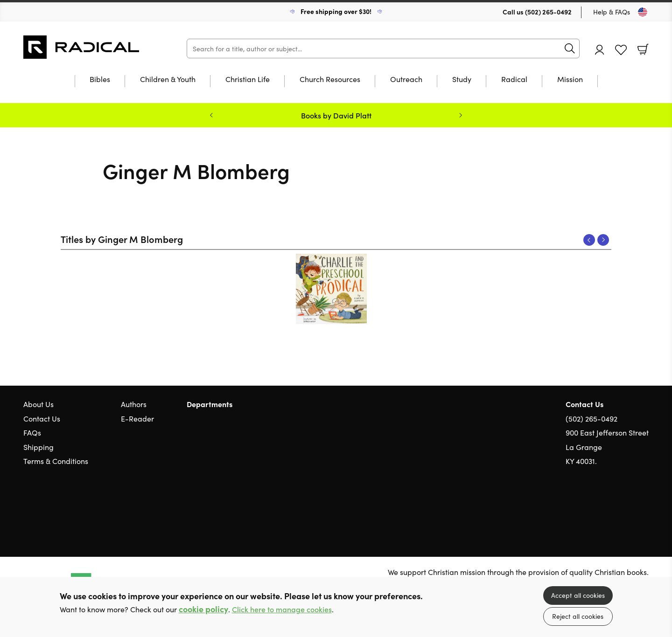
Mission (570, 80)
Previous (589, 240)
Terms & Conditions (56, 461)
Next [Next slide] (461, 115)
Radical (514, 80)
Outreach (406, 80)
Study (462, 80)
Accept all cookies (578, 595)
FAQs (32, 432)
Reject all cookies (578, 616)
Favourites (621, 50)
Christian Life (248, 80)
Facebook (628, 505)
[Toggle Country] (643, 12)
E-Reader (137, 418)
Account (600, 50)
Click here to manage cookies (282, 609)
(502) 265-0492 (548, 12)
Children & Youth (168, 80)
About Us (38, 404)
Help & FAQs (612, 12)
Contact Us (42, 418)
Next (603, 240)
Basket (643, 49)
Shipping (38, 447)
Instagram (644, 505)
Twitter (610, 505)
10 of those (82, 47)
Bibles (100, 80)
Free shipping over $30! (336, 11)
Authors (134, 404)
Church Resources (330, 80)
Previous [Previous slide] (211, 115)
